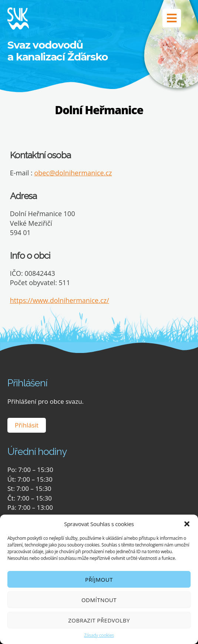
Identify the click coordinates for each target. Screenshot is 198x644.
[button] (187, 524)
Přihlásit (27, 425)
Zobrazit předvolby (99, 620)
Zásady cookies (99, 635)
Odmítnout (99, 600)
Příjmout (99, 579)
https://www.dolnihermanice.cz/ (60, 300)
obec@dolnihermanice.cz (73, 173)
